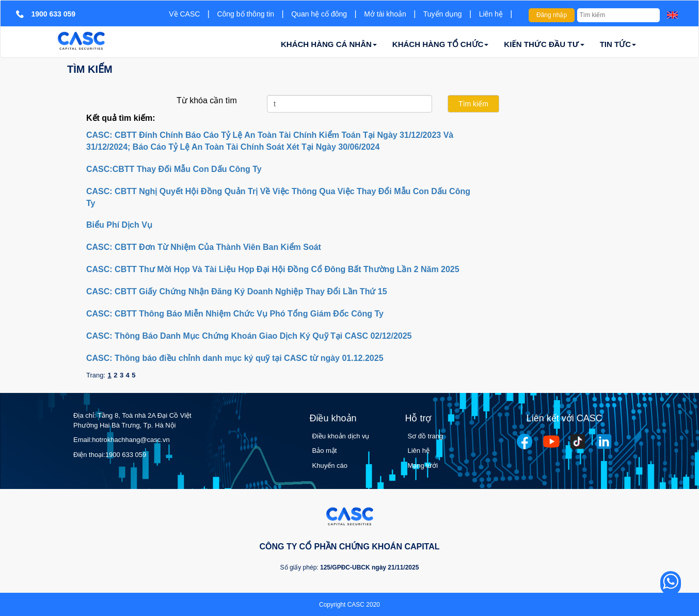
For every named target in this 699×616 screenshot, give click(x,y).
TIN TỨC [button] (618, 44)
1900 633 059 (126, 455)
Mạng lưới (423, 465)
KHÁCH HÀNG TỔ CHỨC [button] (441, 44)
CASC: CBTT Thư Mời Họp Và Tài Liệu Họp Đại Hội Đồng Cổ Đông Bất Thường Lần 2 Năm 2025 (273, 269)
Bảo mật (325, 451)
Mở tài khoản (385, 14)
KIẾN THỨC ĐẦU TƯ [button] (544, 44)
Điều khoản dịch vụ (341, 436)
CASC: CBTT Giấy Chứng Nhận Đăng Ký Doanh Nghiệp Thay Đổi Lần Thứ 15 (237, 291)
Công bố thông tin (245, 14)
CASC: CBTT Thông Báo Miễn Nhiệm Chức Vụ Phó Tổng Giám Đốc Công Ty (235, 314)
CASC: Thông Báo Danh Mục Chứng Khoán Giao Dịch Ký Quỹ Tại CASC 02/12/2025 (249, 336)
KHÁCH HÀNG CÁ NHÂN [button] (329, 44)
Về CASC (184, 14)
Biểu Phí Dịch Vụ (119, 225)
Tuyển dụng (443, 14)
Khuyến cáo (330, 465)
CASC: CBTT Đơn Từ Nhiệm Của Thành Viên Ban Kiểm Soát (204, 247)
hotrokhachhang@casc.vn (131, 440)
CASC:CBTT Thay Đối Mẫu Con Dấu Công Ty (174, 169)
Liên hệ (491, 14)
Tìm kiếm (90, 69)
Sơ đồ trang (426, 436)
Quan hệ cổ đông (319, 14)
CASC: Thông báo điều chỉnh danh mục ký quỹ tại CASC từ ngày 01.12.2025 (235, 358)
